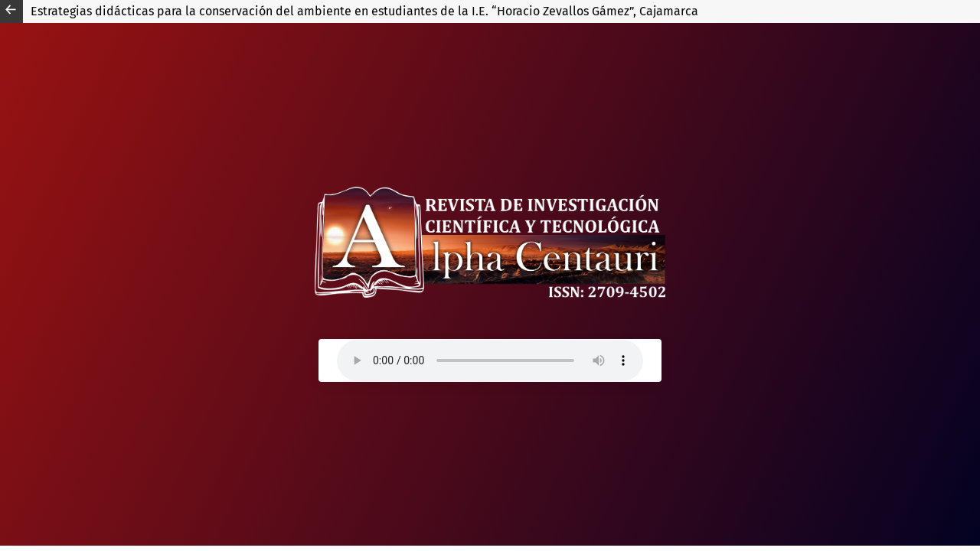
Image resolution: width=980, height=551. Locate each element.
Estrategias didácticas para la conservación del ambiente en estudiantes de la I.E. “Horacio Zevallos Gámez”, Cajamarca (364, 11)
